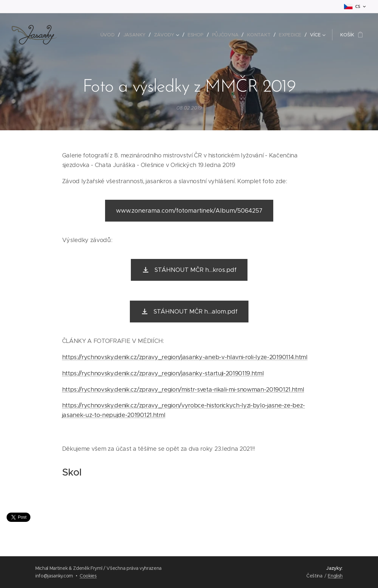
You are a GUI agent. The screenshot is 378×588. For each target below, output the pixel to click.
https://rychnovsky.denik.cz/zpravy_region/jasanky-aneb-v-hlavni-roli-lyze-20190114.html (185, 357)
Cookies (88, 576)
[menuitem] (110, 35)
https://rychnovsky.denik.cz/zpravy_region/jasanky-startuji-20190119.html (163, 373)
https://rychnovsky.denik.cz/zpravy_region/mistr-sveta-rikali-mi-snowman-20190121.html (183, 390)
